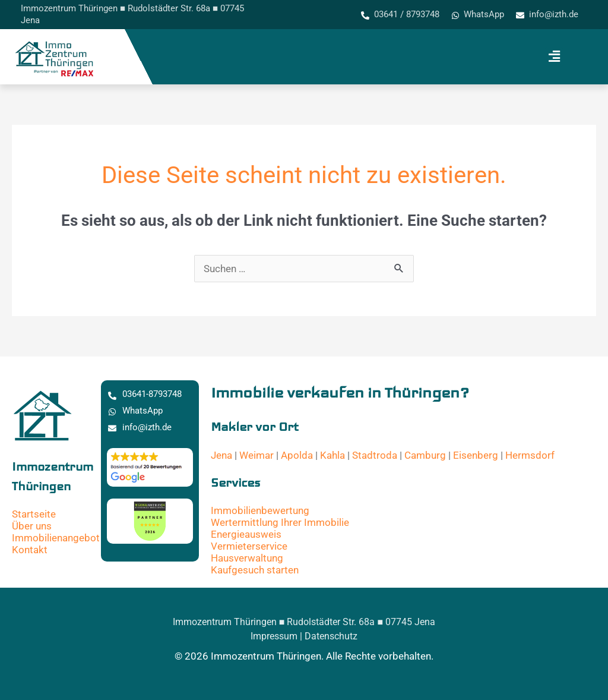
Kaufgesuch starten (255, 570)
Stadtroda (375, 455)
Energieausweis (246, 534)
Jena (221, 455)
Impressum (274, 636)
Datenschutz (331, 636)
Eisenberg (476, 455)
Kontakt (30, 550)
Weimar (256, 455)
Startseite (34, 514)
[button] (554, 57)
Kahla (332, 455)
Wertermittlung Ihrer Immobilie (280, 522)
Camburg (425, 455)
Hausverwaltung (247, 558)
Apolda (297, 455)
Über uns (32, 526)
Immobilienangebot (56, 538)
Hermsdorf (530, 455)
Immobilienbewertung (260, 510)
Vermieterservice (249, 546)
